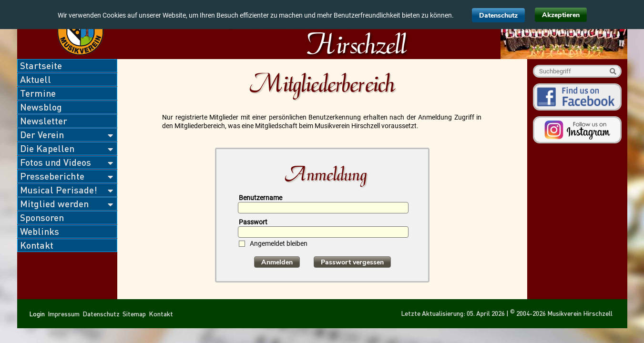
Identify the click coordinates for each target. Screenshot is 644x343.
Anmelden (277, 262)
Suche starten (613, 71)
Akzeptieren (561, 15)
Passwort (253, 222)
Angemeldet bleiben (279, 244)
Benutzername (261, 198)
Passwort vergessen (352, 262)
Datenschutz (498, 15)
